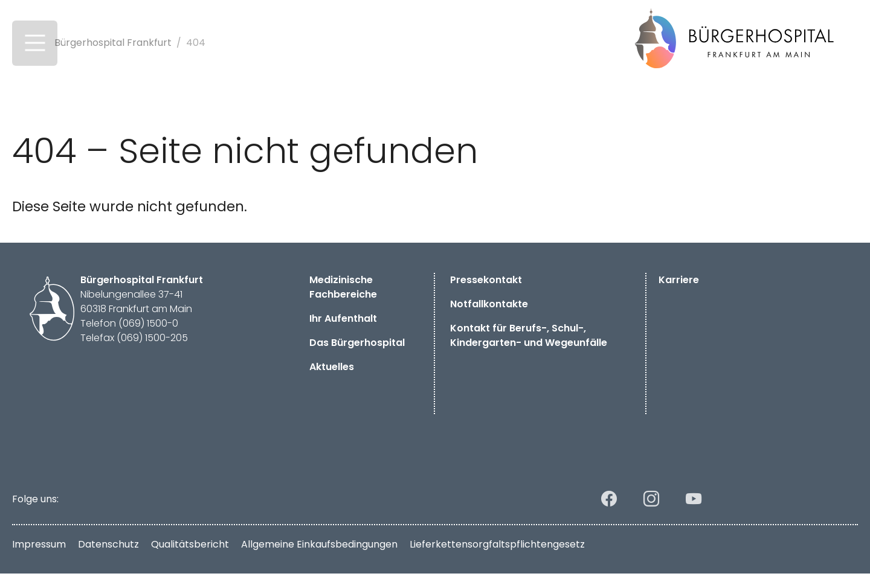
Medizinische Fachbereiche (343, 302)
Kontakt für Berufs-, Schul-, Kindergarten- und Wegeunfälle (530, 350)
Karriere (679, 294)
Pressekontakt (486, 294)
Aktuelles (332, 381)
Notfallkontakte (489, 318)
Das (357, 357)
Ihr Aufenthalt (343, 333)
